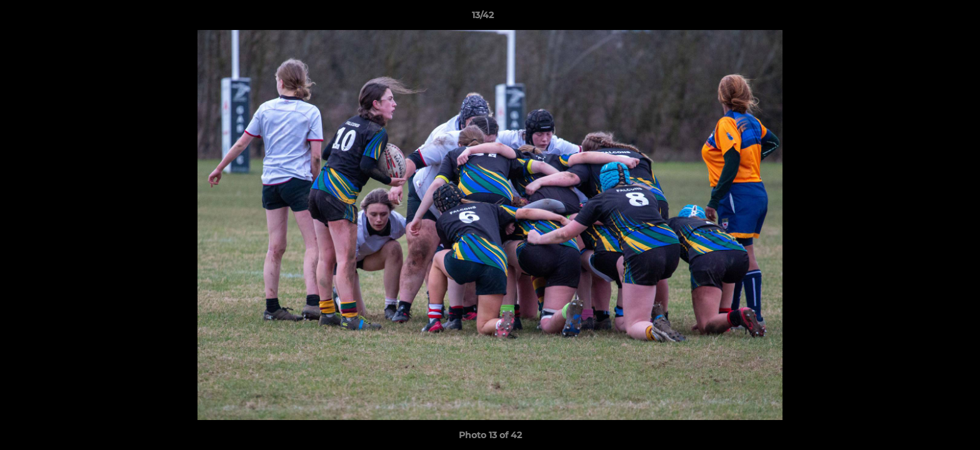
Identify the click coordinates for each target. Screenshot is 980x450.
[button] (927, 18)
